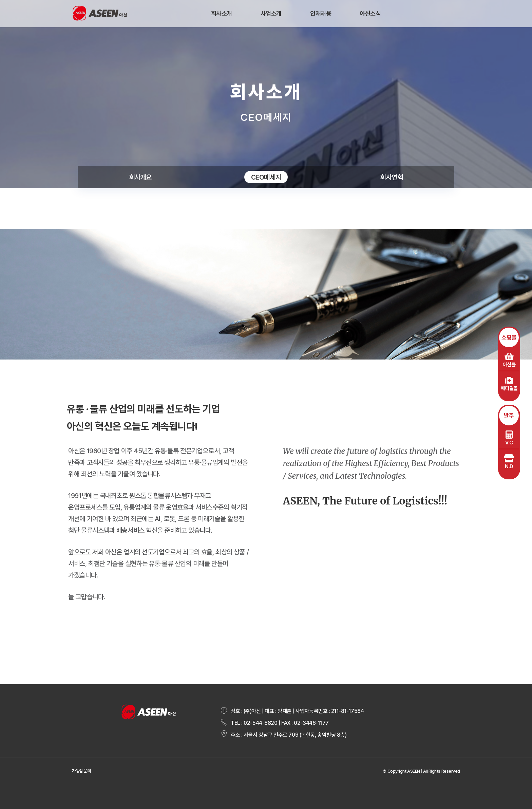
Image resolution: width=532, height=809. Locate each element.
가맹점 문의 (81, 771)
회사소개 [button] (222, 13)
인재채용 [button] (321, 13)
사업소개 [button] (271, 13)
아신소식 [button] (370, 13)
